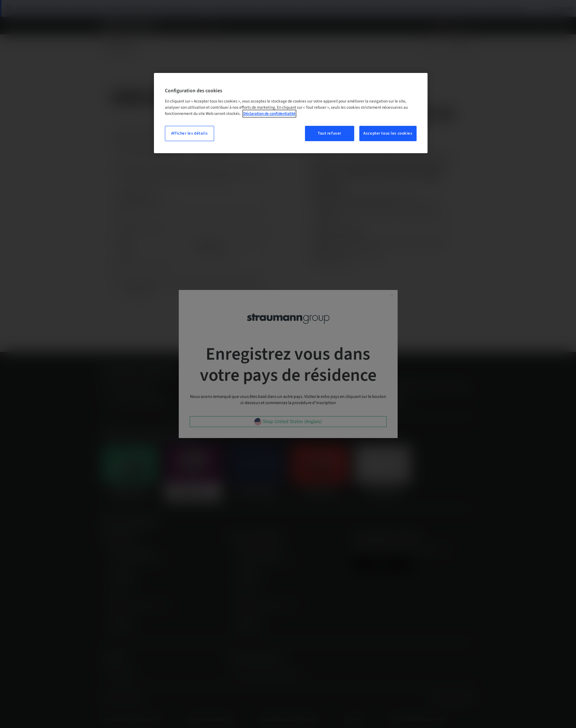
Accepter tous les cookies (388, 133)
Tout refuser (330, 133)
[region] (291, 113)
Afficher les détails (189, 133)
